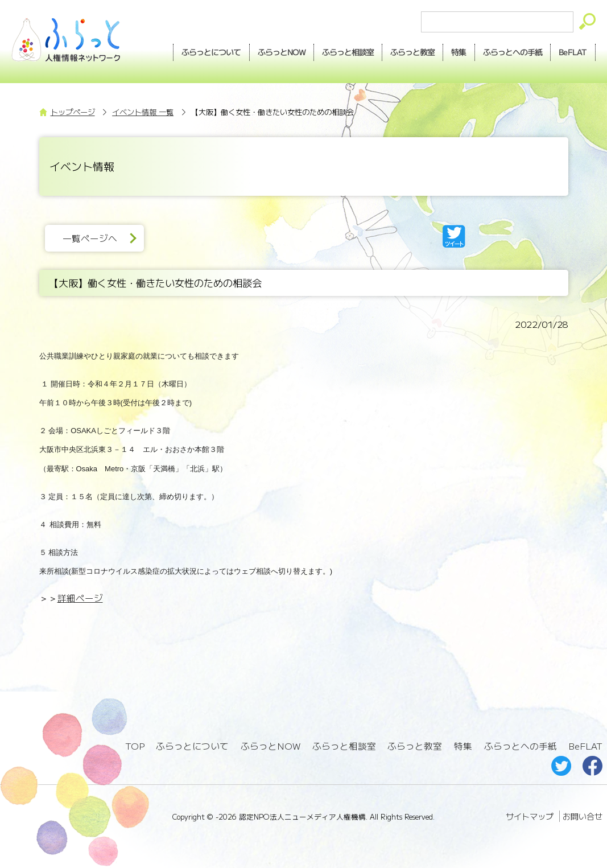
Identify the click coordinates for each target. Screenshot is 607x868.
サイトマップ (530, 816)
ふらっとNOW (271, 746)
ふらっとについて (212, 52)
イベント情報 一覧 (143, 112)
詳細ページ (80, 598)
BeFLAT (573, 52)
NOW (282, 52)
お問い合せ (583, 816)
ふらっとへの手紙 (521, 746)
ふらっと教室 (415, 746)
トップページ (73, 112)
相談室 (348, 52)
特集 (459, 52)
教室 (412, 52)
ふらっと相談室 (344, 746)
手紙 (513, 52)
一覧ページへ (90, 238)
